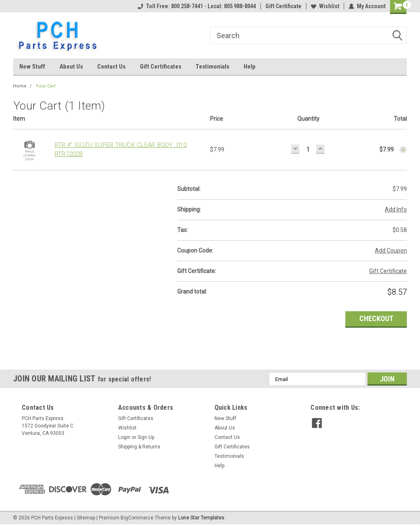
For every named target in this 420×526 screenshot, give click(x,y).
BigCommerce (137, 518)
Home (20, 86)
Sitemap (86, 518)
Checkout (376, 318)
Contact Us (111, 67)
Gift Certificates (161, 67)
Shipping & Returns (139, 447)
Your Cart (46, 86)
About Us (71, 67)
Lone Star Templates (201, 518)
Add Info (396, 209)
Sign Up (146, 437)
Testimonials (212, 67)
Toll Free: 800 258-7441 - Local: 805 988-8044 (197, 6)
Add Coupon (391, 250)
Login (124, 437)
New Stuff (32, 67)
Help (250, 67)
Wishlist (325, 6)
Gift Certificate (283, 6)
